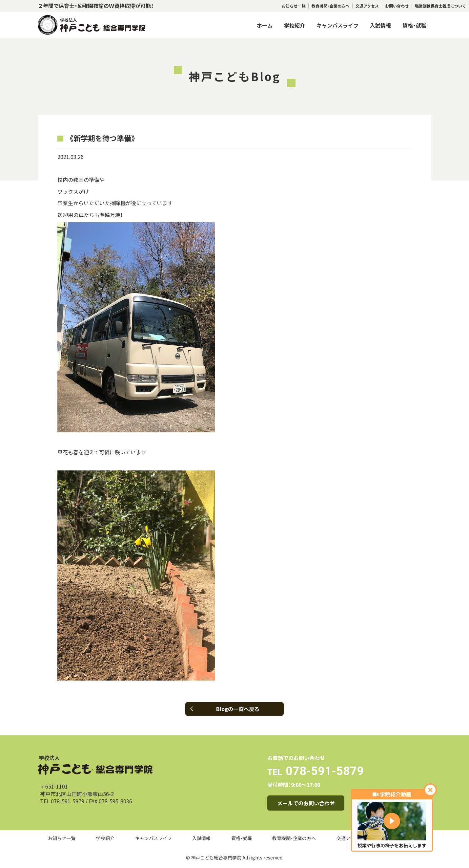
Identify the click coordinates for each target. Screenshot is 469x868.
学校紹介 (295, 25)
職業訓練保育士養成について (440, 6)
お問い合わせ (397, 6)
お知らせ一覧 (294, 6)
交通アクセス (367, 6)
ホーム (265, 25)
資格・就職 (414, 25)
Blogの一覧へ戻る (225, 709)
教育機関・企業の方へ (330, 6)
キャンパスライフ (337, 25)
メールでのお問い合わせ (306, 803)
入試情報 (380, 25)
